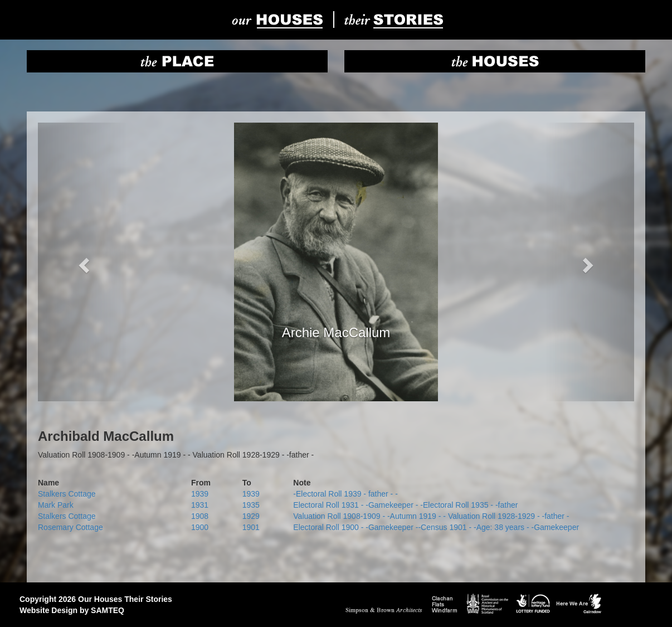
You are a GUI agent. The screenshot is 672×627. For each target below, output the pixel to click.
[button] (83, 262)
